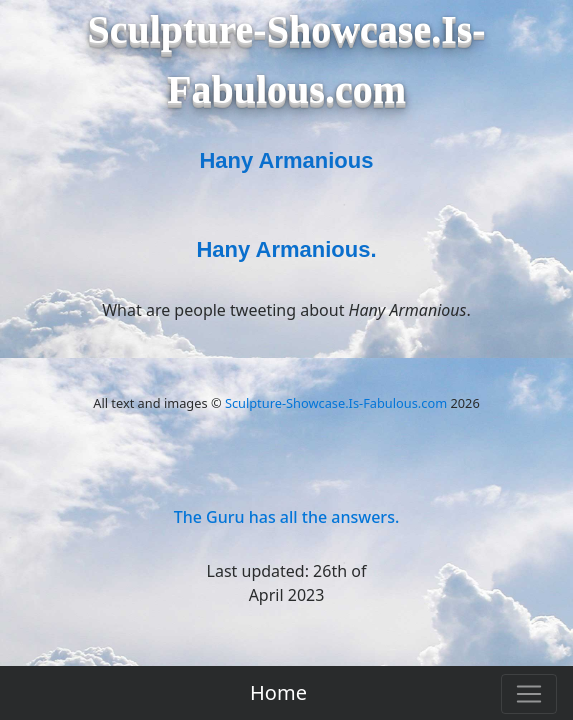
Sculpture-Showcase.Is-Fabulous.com (336, 403)
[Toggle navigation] (529, 694)
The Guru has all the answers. (287, 517)
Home (278, 692)
